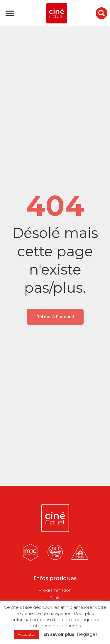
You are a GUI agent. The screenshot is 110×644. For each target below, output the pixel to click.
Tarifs (55, 597)
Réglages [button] (87, 634)
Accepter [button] (27, 634)
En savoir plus (59, 634)
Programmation (55, 590)
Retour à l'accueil (55, 317)
